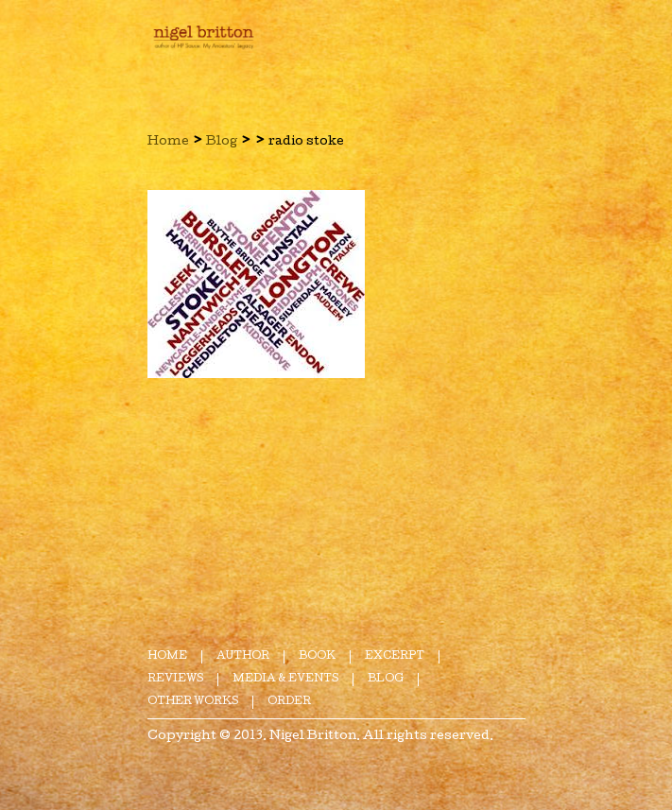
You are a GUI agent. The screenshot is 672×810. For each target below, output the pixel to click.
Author (243, 656)
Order (289, 702)
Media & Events (285, 679)
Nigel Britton (313, 737)
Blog (222, 142)
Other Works (193, 702)
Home (168, 142)
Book (317, 656)
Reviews (175, 679)
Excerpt (395, 656)
